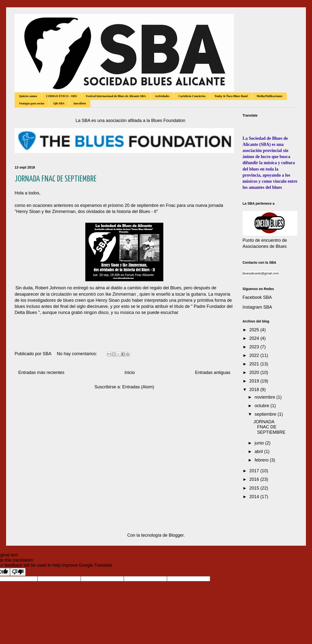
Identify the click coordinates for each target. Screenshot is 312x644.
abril (259, 452)
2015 (255, 488)
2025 (255, 330)
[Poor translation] (18, 572)
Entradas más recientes (41, 372)
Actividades (162, 96)
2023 (255, 347)
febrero (262, 460)
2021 (255, 364)
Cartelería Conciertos (192, 96)
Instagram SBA (257, 307)
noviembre (265, 397)
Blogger (176, 535)
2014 (255, 497)
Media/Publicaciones (270, 96)
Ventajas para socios (32, 103)
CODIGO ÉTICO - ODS (61, 96)
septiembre (266, 414)
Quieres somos (28, 96)
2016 (255, 479)
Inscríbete (80, 103)
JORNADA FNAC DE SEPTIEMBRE (56, 179)
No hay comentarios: (78, 354)
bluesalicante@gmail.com (261, 273)
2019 (255, 381)
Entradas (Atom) (138, 387)
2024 (255, 338)
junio (260, 443)
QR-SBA (59, 103)
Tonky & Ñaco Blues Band (231, 96)
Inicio (130, 372)
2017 (255, 471)
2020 (255, 372)
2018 (255, 390)
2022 (255, 355)
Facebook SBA (257, 297)
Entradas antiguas (213, 372)
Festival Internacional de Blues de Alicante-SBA (116, 96)
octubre (262, 406)
